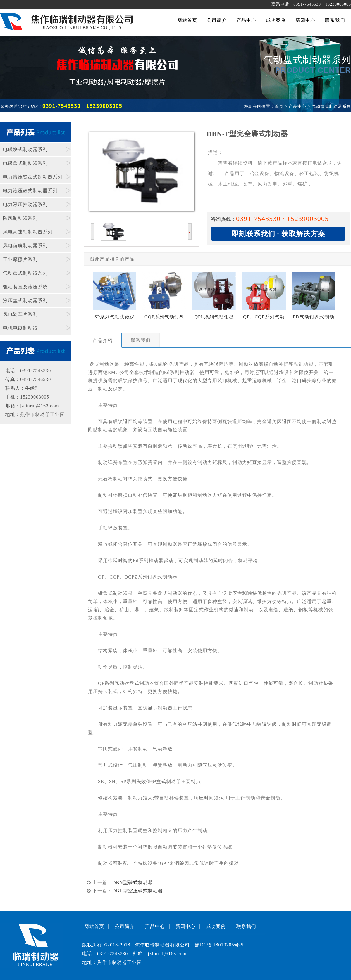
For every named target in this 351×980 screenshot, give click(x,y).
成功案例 (216, 926)
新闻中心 (185, 926)
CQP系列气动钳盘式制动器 (164, 300)
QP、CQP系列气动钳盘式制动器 (264, 300)
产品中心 (155, 926)
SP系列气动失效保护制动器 (115, 300)
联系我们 (246, 926)
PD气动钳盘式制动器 (314, 300)
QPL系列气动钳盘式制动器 (214, 300)
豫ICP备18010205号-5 (219, 945)
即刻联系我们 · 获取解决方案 (278, 234)
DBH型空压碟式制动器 (138, 891)
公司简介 (125, 926)
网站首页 (94, 926)
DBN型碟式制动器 (133, 883)
